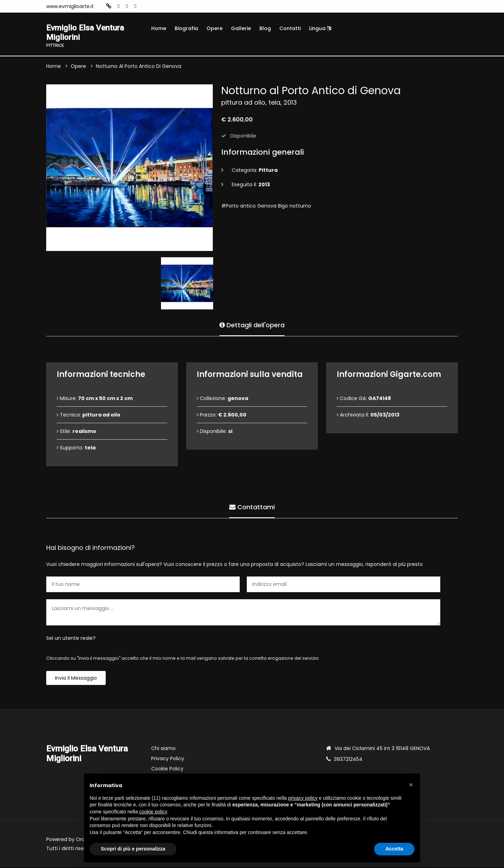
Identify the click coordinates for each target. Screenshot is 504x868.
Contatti (290, 28)
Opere (215, 28)
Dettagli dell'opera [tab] (252, 325)
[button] (411, 785)
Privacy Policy (168, 759)
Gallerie (241, 28)
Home (159, 28)
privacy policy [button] (303, 798)
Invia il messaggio (76, 679)
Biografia (186, 28)
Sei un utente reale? (71, 639)
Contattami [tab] (252, 507)
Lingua (320, 28)
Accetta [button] (394, 849)
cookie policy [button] (153, 812)
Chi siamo (163, 749)
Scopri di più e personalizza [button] (133, 849)
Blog (265, 28)
